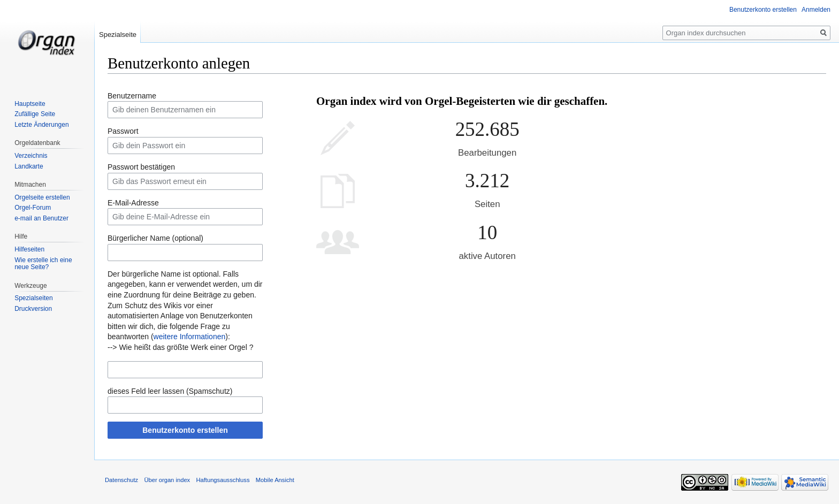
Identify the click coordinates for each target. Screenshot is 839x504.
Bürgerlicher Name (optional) (155, 238)
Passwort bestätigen (141, 167)
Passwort (123, 131)
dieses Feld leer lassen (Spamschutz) (170, 391)
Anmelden (816, 10)
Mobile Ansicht (275, 480)
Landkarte (29, 166)
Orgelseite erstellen (42, 197)
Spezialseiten (33, 298)
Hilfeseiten (29, 249)
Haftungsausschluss (223, 480)
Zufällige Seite (35, 114)
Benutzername (132, 96)
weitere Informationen (190, 337)
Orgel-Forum (33, 208)
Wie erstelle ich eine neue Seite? (43, 264)
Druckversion (33, 309)
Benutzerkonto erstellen (185, 430)
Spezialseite (118, 35)
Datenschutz (121, 480)
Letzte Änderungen (41, 125)
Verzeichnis (31, 156)
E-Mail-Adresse (133, 203)
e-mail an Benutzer (41, 218)
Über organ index (167, 480)
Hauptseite (30, 104)
